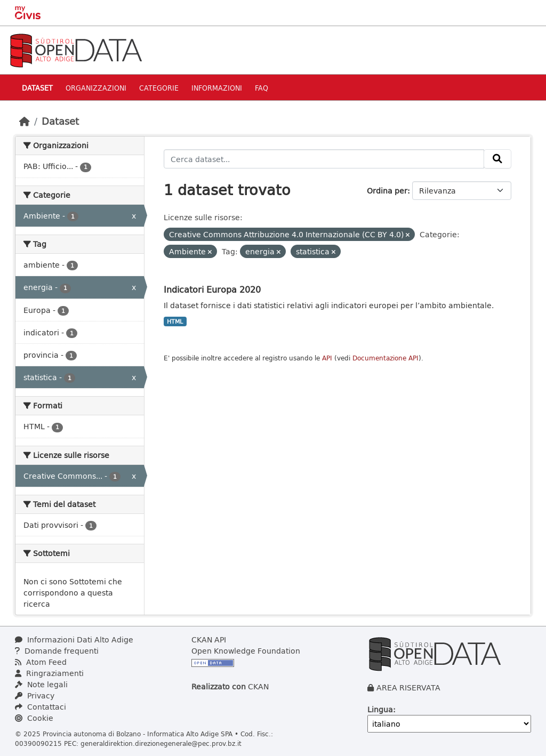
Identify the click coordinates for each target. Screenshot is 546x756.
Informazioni (217, 88)
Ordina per (387, 191)
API (327, 358)
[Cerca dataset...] (324, 159)
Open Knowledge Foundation (246, 651)
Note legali (41, 684)
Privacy (35, 695)
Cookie (34, 718)
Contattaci (41, 707)
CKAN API (209, 640)
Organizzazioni (96, 88)
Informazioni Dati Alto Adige (74, 640)
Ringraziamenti (49, 673)
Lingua (380, 709)
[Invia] (497, 159)
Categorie (159, 88)
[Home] (25, 121)
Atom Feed (41, 662)
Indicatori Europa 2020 (212, 289)
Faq (262, 88)
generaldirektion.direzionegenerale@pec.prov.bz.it (161, 743)
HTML (175, 321)
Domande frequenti (57, 651)
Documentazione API (386, 358)
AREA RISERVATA (408, 687)
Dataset (37, 88)
